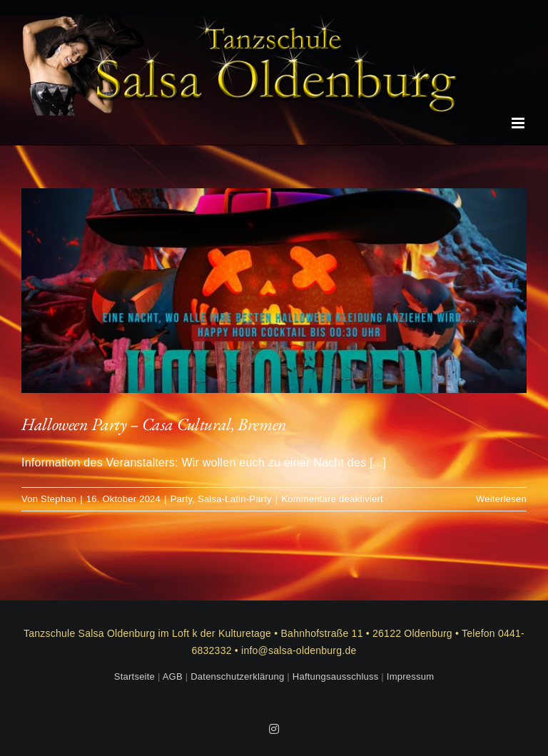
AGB (173, 676)
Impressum (410, 676)
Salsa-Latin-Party (235, 499)
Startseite (135, 676)
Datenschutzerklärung (237, 676)
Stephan (59, 499)
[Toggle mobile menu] (519, 123)
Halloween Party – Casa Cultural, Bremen (154, 424)
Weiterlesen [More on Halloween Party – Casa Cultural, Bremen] (501, 499)
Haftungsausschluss (336, 676)
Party (182, 499)
